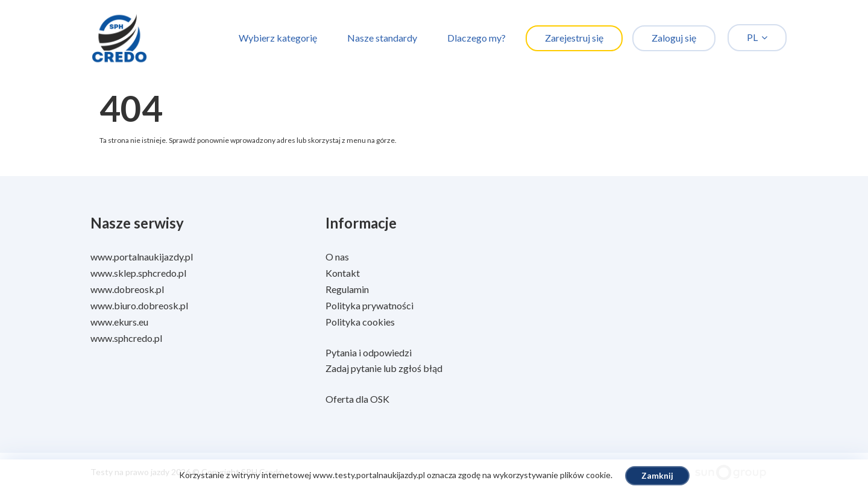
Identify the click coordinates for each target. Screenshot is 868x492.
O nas (337, 257)
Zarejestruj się (574, 38)
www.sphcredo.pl (126, 338)
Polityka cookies (360, 322)
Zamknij (657, 475)
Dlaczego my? (476, 38)
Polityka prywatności (370, 305)
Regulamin (347, 289)
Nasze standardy (382, 38)
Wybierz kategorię (278, 38)
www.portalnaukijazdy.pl (142, 257)
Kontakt (343, 273)
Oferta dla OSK (357, 399)
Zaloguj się (674, 38)
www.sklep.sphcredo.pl (138, 273)
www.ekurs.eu (119, 322)
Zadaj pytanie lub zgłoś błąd (384, 368)
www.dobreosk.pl (127, 289)
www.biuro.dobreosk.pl (139, 305)
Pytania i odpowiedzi (369, 352)
